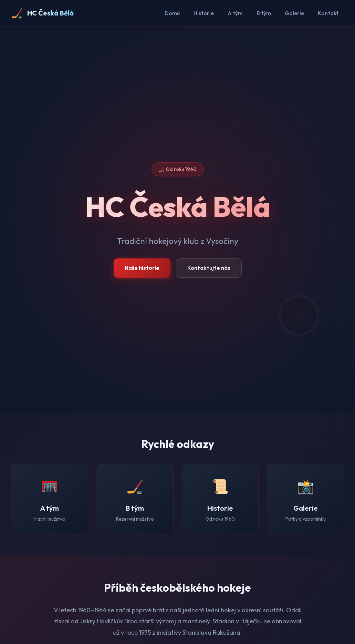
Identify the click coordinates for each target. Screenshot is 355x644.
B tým (264, 13)
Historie (204, 13)
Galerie (294, 13)
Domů (172, 13)
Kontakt (328, 13)
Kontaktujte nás (209, 268)
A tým (235, 13)
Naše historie (142, 268)
